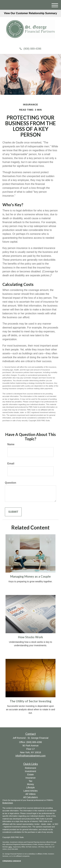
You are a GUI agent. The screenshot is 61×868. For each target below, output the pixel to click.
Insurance (30, 778)
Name (11, 444)
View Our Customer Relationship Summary (30, 13)
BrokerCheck (8, 803)
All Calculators (30, 797)
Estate (31, 775)
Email (11, 464)
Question (10, 483)
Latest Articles (30, 791)
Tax (31, 781)
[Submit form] (13, 512)
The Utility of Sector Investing (31, 701)
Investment (30, 771)
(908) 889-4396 (30, 49)
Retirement (30, 768)
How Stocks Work (30, 637)
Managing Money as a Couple (30, 576)
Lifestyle (30, 788)
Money (30, 784)
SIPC (10, 847)
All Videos (30, 794)
